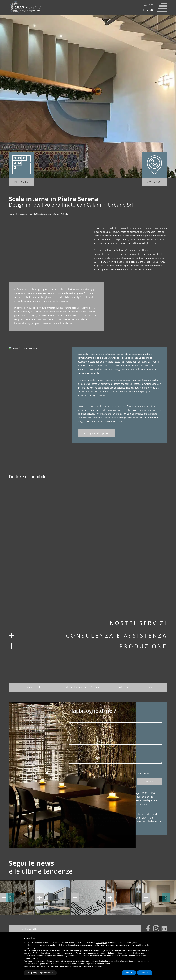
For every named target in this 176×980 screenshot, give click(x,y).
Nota (104, 764)
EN (151, 10)
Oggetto (104, 750)
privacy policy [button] (102, 943)
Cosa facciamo (21, 214)
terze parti (65, 950)
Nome (104, 728)
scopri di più (96, 441)
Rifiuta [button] (129, 973)
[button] (10, 905)
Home (11, 214)
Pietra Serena (157, 262)
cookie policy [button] (29, 948)
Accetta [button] (145, 973)
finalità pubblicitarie (39, 956)
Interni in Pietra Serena (38, 214)
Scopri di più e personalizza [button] (40, 973)
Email (104, 741)
